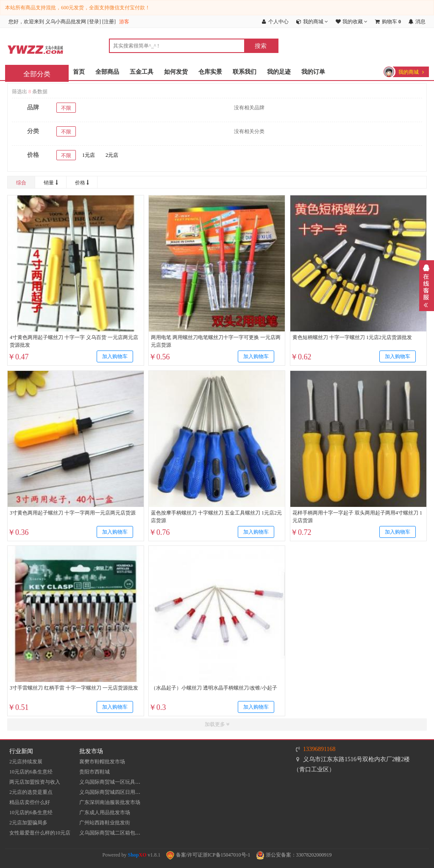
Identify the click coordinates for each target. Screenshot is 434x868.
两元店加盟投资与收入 (35, 782)
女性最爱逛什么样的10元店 (40, 833)
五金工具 (142, 72)
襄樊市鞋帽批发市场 (102, 762)
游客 (124, 22)
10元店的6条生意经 (31, 772)
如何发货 (176, 72)
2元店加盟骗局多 (28, 823)
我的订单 (313, 72)
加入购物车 (115, 357)
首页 (79, 72)
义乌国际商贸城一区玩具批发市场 (117, 782)
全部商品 (107, 72)
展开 (427, 286)
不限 (66, 108)
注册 (109, 22)
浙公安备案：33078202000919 (294, 855)
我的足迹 (279, 72)
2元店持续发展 (26, 762)
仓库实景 (210, 72)
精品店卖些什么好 (30, 802)
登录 (94, 22)
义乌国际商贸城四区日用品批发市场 (120, 792)
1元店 (89, 155)
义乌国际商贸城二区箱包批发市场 (117, 833)
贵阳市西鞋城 (95, 772)
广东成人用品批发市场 (105, 812)
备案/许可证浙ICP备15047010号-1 (208, 855)
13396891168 (319, 749)
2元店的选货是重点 (31, 792)
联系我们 (245, 72)
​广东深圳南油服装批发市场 (110, 802)
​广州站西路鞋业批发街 (105, 823)
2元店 (112, 155)
